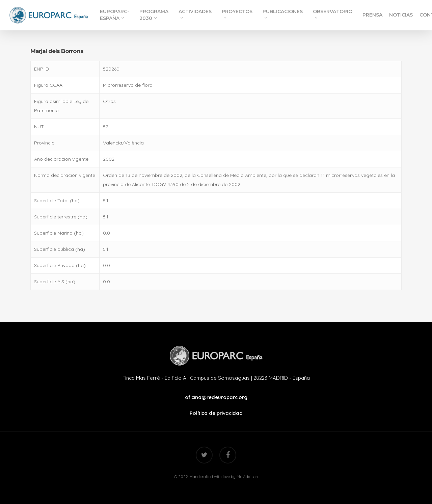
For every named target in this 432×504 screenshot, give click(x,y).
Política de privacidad (216, 413)
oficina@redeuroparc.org (216, 397)
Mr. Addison (247, 476)
